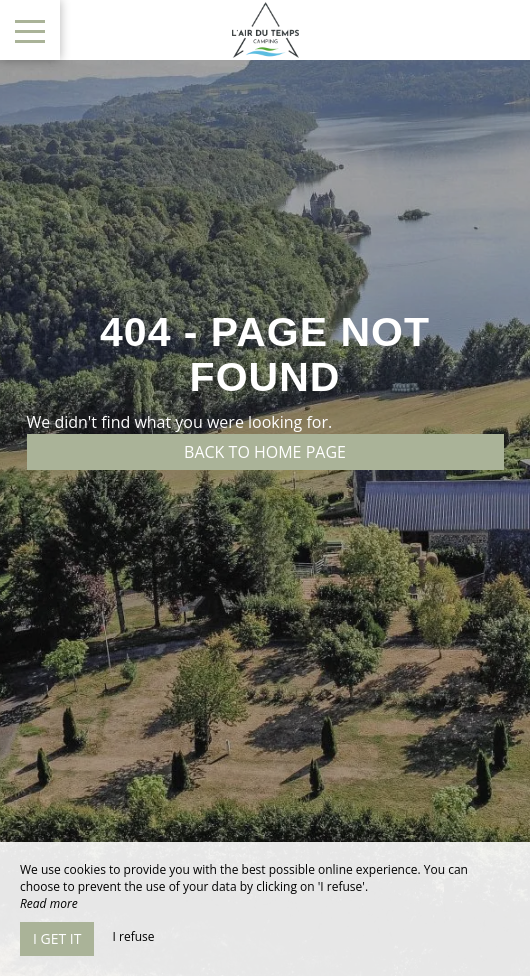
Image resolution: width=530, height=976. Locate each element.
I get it (57, 938)
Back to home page (265, 452)
